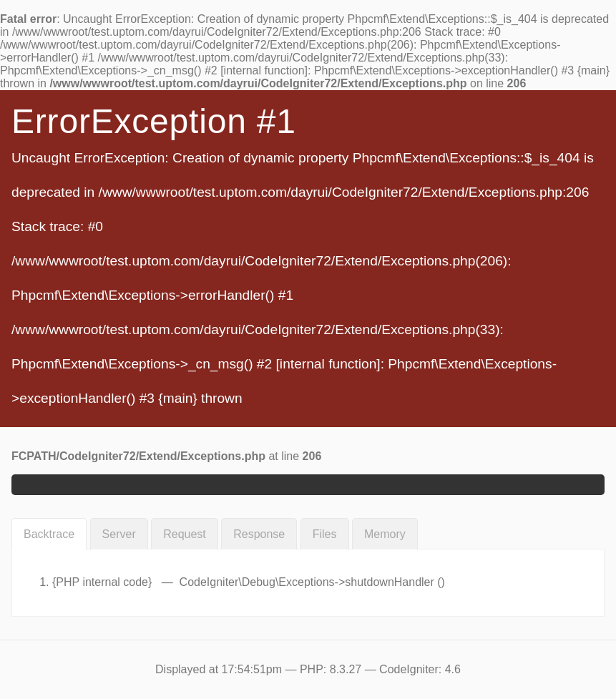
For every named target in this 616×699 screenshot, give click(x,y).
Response (259, 534)
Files (325, 534)
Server (119, 534)
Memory (385, 534)
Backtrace (49, 534)
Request (185, 534)
